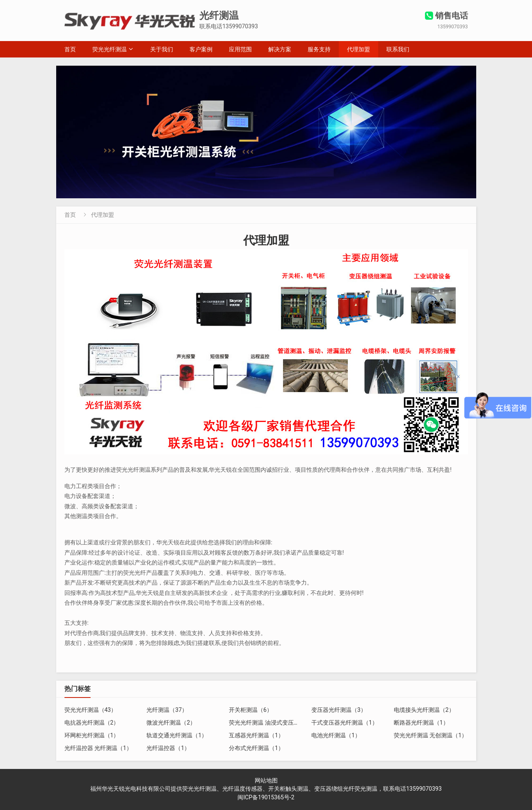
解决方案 (280, 49)
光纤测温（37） (167, 710)
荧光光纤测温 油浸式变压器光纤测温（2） (283, 723)
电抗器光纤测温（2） (92, 723)
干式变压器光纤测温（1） (345, 723)
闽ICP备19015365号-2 (266, 797)
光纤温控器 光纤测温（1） (98, 748)
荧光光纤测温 (110, 49)
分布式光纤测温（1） (256, 748)
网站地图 (266, 780)
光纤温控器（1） (168, 748)
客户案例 (201, 49)
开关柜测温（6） (251, 710)
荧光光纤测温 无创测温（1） (430, 735)
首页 (70, 49)
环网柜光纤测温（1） (92, 735)
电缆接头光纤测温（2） (424, 710)
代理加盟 (358, 49)
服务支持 (319, 49)
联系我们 (398, 49)
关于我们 (162, 49)
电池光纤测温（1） (336, 735)
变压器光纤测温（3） (339, 710)
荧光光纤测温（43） (91, 710)
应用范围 (240, 49)
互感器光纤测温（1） (256, 735)
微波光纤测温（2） (171, 723)
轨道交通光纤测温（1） (177, 735)
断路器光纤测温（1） (421, 723)
